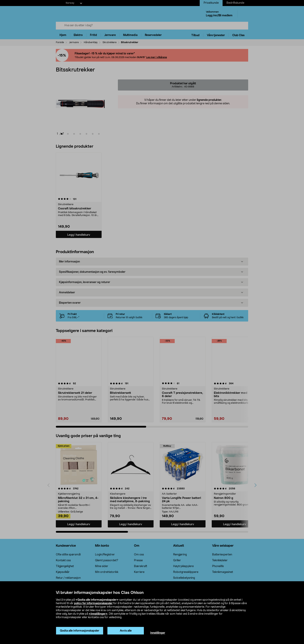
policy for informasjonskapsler (93, 603)
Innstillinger (158, 633)
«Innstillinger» (98, 614)
